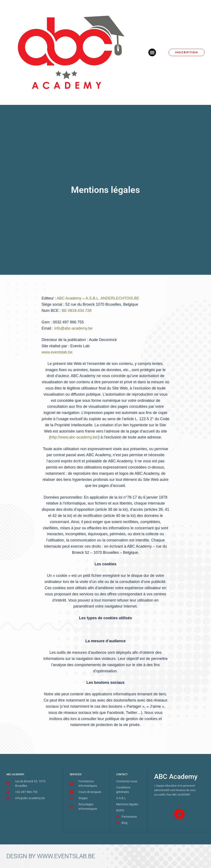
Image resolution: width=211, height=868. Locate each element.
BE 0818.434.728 (77, 311)
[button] (152, 52)
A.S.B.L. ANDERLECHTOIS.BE (112, 298)
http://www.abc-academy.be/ (74, 437)
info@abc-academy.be (73, 328)
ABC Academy (70, 298)
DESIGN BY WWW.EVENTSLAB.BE (51, 856)
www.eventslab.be (57, 352)
